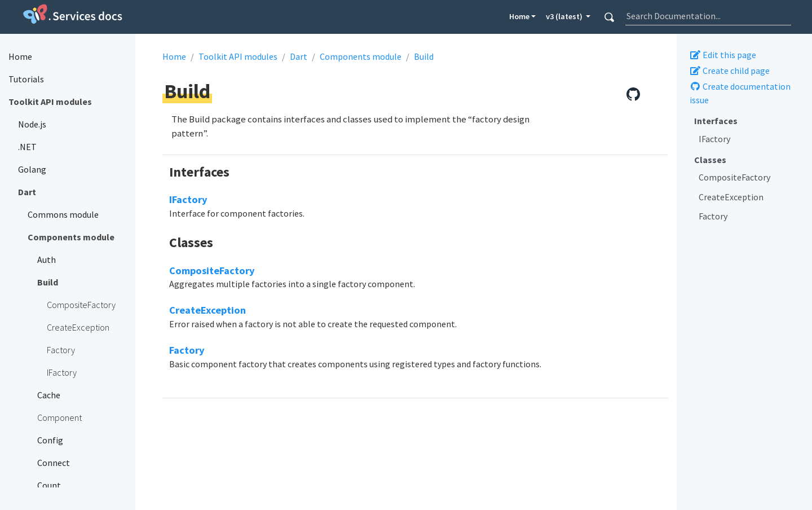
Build (424, 56)
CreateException (731, 197)
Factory (713, 216)
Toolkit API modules (238, 56)
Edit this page (723, 55)
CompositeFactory (734, 177)
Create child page (730, 71)
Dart (299, 56)
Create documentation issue (740, 93)
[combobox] (708, 16)
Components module (361, 56)
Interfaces (716, 121)
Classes (710, 160)
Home (519, 16)
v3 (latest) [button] (565, 16)
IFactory (714, 139)
